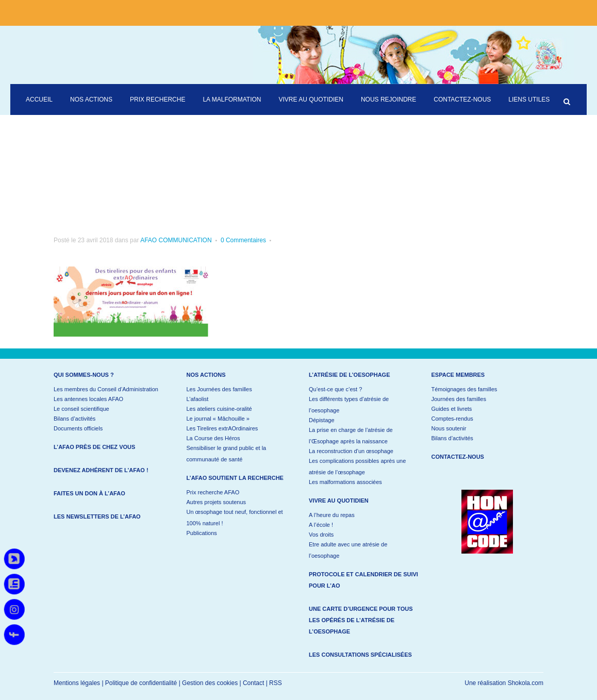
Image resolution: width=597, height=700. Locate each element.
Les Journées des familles (219, 389)
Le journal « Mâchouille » (218, 419)
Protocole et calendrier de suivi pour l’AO (363, 580)
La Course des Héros (213, 438)
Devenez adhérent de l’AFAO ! (101, 470)
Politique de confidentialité (141, 683)
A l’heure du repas (332, 515)
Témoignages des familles (465, 389)
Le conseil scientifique (81, 409)
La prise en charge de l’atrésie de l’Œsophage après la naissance (351, 436)
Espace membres (458, 375)
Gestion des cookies (210, 683)
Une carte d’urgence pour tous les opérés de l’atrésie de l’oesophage (361, 620)
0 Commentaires (243, 240)
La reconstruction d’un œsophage (351, 451)
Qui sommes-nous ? (84, 375)
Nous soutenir (449, 428)
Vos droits (321, 535)
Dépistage (322, 420)
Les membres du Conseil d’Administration (106, 389)
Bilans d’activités (74, 419)
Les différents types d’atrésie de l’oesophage (349, 405)
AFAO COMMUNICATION (176, 240)
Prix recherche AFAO (213, 492)
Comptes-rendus (452, 419)
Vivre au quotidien (339, 501)
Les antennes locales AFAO (88, 399)
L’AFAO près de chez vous (94, 447)
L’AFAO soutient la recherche (235, 478)
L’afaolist (198, 399)
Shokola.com (526, 683)
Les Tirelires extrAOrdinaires (222, 428)
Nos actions (206, 375)
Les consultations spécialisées (360, 655)
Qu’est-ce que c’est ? (335, 389)
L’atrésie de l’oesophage (350, 375)
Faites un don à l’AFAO (89, 493)
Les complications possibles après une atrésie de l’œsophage (357, 466)
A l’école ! (321, 525)
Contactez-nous (458, 457)
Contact (253, 683)
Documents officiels (78, 428)
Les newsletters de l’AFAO (97, 516)
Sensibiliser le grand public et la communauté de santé (227, 454)
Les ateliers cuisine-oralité (219, 409)
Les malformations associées (345, 482)
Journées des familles (459, 399)
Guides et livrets (452, 409)
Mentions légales (77, 683)
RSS (276, 683)
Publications (202, 533)
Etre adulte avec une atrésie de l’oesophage (348, 550)
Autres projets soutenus (217, 502)
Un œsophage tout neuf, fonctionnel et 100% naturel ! (235, 518)
